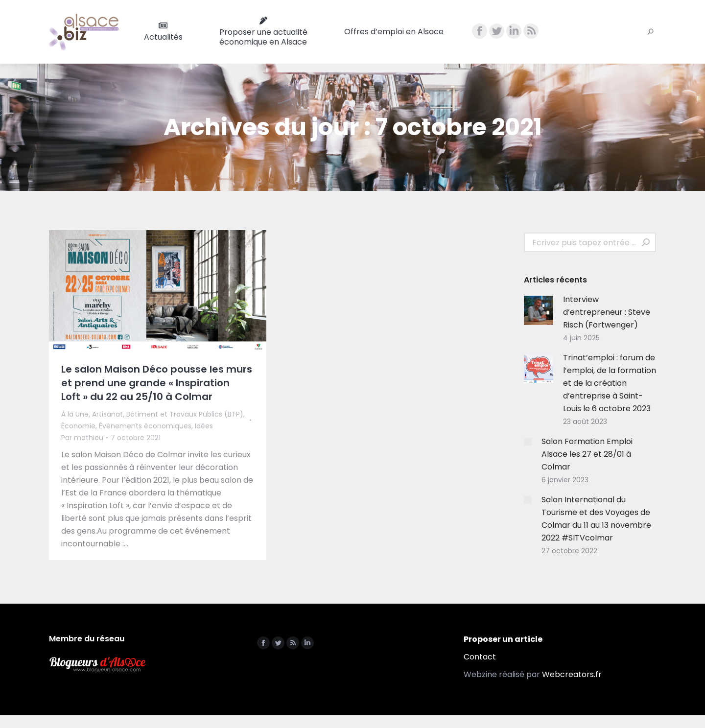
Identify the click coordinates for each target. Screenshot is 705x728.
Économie (78, 426)
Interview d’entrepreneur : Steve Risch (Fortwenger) (607, 312)
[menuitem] (163, 32)
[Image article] (539, 310)
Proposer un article (503, 639)
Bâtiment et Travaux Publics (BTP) (185, 414)
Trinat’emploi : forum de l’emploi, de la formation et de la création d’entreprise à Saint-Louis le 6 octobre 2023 (610, 383)
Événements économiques (145, 426)
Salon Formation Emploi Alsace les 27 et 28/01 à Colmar (587, 454)
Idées (204, 426)
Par (82, 438)
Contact (480, 657)
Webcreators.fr (572, 674)
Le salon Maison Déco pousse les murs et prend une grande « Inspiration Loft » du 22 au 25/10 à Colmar (157, 383)
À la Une (75, 414)
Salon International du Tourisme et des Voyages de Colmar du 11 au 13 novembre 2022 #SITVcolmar (596, 519)
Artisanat (107, 414)
